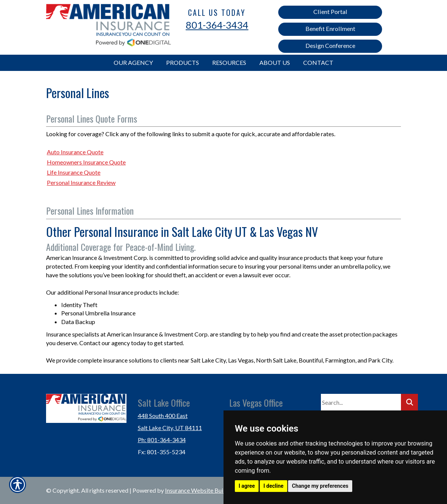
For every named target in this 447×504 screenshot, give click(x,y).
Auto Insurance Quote (75, 152)
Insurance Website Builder (199, 490)
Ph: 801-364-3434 (162, 440)
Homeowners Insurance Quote (86, 162)
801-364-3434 (217, 25)
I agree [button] (247, 486)
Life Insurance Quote (74, 172)
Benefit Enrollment (330, 28)
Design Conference (330, 45)
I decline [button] (274, 486)
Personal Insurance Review (81, 182)
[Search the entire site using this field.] (361, 403)
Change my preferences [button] (320, 486)
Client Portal (330, 12)
